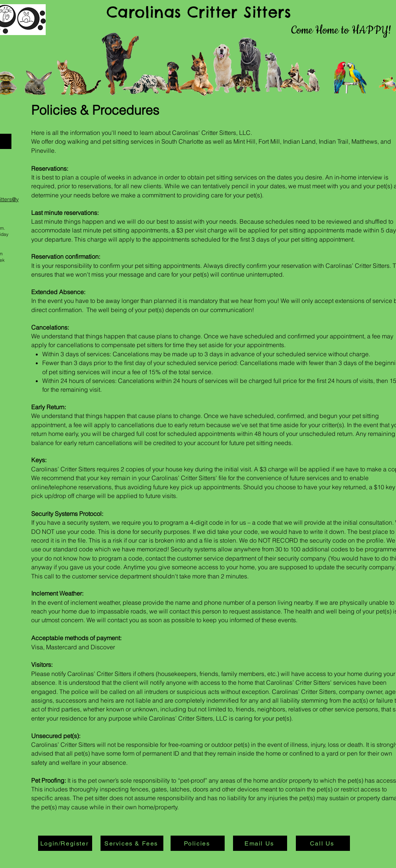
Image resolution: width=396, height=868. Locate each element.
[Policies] (198, 843)
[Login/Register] (65, 843)
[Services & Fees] (132, 843)
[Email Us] (260, 843)
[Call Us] (323, 843)
